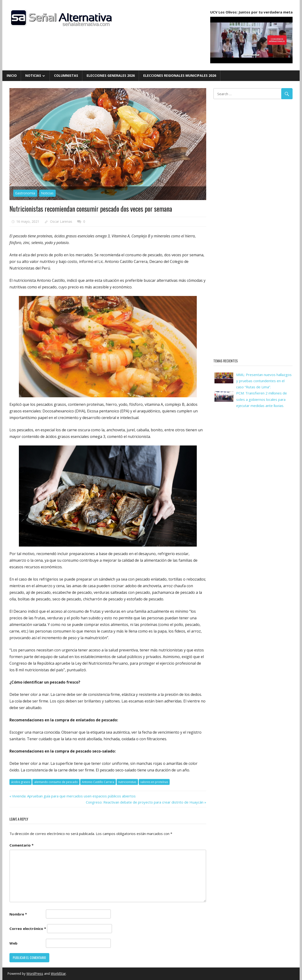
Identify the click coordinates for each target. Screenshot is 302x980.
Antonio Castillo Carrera (98, 782)
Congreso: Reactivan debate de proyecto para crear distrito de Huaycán (145, 802)
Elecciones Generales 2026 (111, 75)
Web (13, 943)
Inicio (12, 75)
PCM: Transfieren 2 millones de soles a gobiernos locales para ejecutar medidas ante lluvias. (262, 399)
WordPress (35, 974)
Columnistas (66, 75)
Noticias (33, 75)
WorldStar (58, 974)
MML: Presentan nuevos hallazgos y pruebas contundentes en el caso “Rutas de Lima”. (264, 381)
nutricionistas (127, 782)
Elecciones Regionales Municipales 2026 (180, 75)
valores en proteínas (154, 782)
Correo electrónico (28, 929)
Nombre (18, 914)
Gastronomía (25, 193)
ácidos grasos (21, 782)
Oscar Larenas (61, 221)
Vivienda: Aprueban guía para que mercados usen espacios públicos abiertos (74, 796)
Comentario (21, 845)
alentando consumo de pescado (56, 782)
